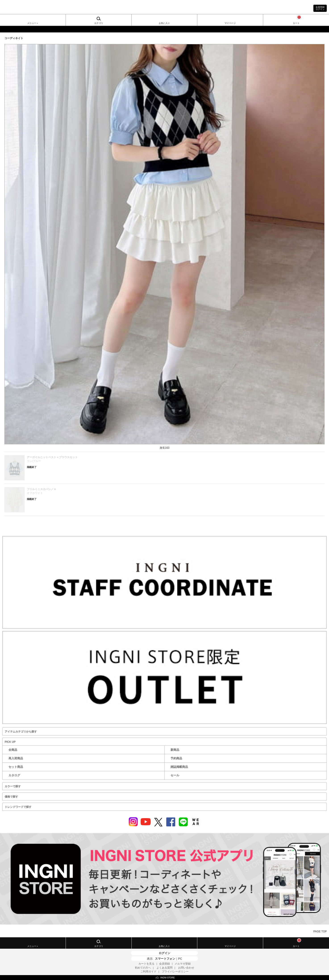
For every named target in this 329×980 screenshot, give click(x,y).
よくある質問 (164, 968)
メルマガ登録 (183, 964)
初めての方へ (143, 968)
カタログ (14, 775)
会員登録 (164, 964)
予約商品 (176, 758)
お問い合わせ (186, 968)
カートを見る (146, 964)
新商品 (175, 750)
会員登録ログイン (320, 8)
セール (175, 775)
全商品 (13, 750)
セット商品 (16, 767)
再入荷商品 (16, 758)
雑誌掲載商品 (179, 767)
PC (180, 959)
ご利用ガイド (148, 972)
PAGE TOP (320, 931)
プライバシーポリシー (175, 972)
